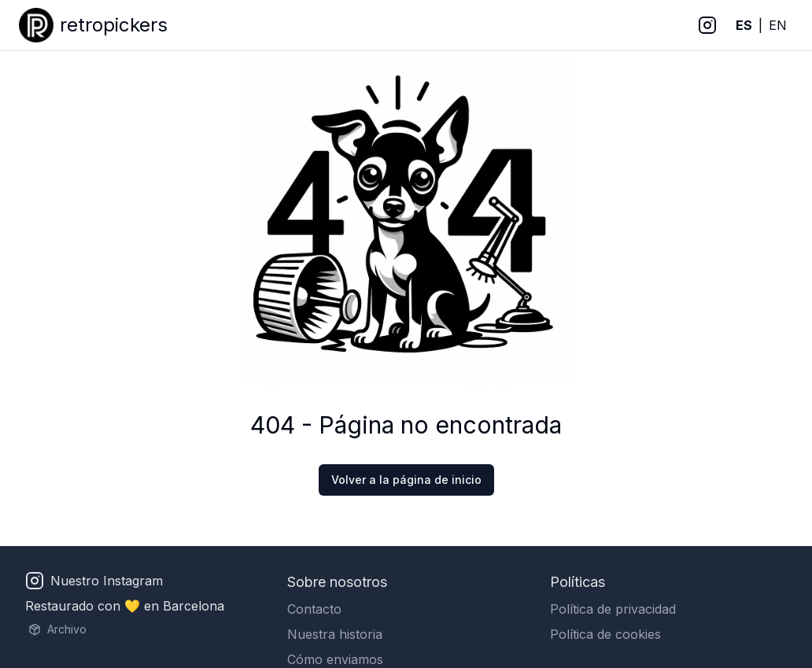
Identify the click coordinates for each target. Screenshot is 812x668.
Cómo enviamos (335, 659)
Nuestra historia (335, 634)
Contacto (314, 609)
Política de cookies (605, 634)
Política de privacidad (613, 609)
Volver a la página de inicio (406, 480)
